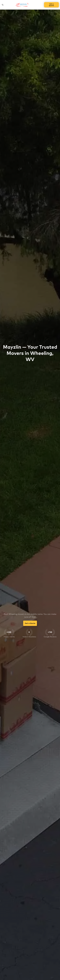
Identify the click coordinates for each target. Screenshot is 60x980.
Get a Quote (51, 5)
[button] (3, 5)
